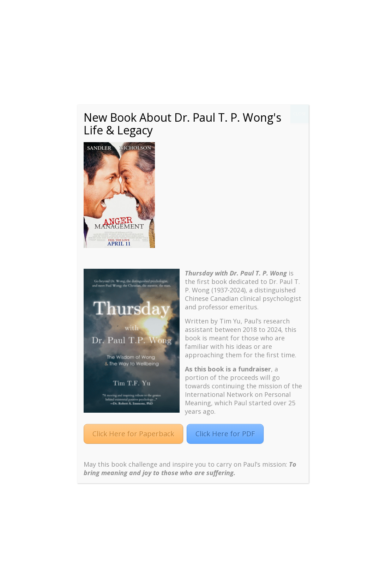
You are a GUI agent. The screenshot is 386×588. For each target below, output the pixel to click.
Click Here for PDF (225, 434)
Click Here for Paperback (133, 434)
